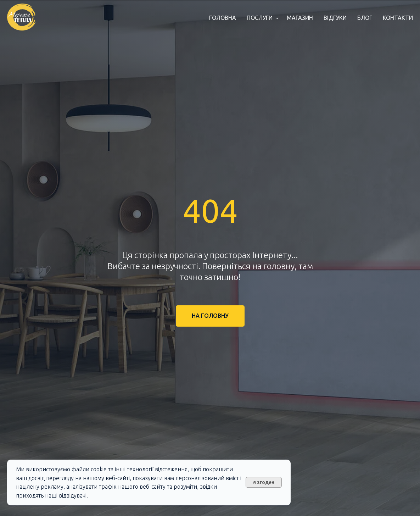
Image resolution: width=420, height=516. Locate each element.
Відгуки (335, 18)
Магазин (300, 18)
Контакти (398, 18)
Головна (223, 18)
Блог (365, 18)
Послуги (260, 18)
